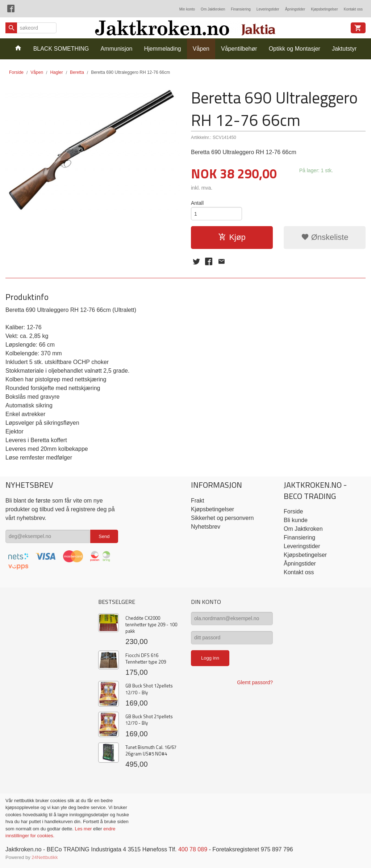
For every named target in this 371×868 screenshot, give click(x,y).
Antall (197, 203)
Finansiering (241, 9)
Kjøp (232, 237)
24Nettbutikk (45, 857)
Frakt (197, 501)
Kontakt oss (353, 9)
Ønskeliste (325, 237)
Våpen (201, 49)
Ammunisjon (116, 49)
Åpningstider (295, 9)
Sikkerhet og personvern (222, 518)
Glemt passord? (255, 682)
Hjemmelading (162, 49)
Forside (16, 72)
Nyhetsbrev (206, 527)
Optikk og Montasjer (295, 49)
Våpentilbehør (239, 49)
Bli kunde (296, 520)
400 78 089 (193, 849)
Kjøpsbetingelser (324, 9)
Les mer (84, 829)
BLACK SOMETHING (61, 49)
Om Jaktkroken (213, 9)
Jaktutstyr (344, 49)
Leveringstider (268, 9)
